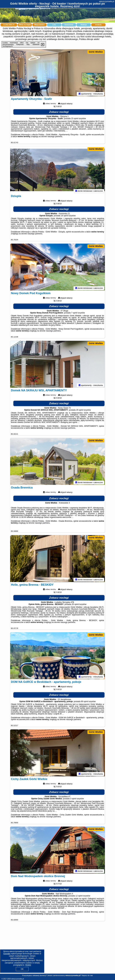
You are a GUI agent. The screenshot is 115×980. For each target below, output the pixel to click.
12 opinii (79, 896)
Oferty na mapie (25, 25)
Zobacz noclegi (59, 112)
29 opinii (80, 410)
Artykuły (98, 25)
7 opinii (74, 313)
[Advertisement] (57, 950)
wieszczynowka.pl (107, 1)
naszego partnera (55, 137)
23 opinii (75, 119)
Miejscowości (39, 25)
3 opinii (73, 799)
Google (7, 954)
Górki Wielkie (96, 52)
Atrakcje (84, 25)
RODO (28, 965)
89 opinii (85, 702)
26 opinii (75, 605)
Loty (54, 25)
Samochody (69, 25)
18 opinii (64, 216)
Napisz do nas (87, 975)
